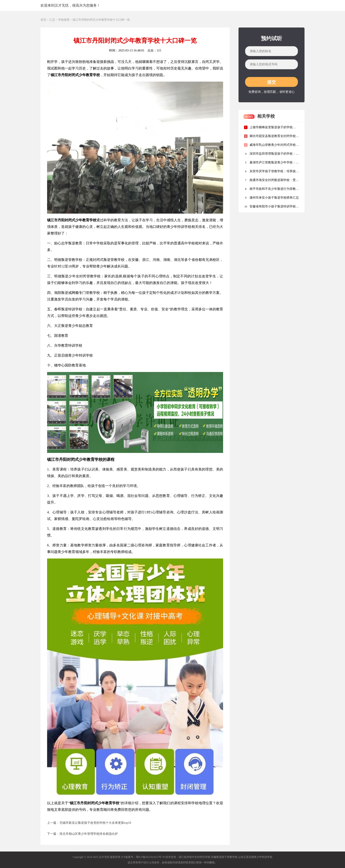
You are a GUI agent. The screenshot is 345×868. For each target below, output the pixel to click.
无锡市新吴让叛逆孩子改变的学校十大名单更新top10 (95, 823)
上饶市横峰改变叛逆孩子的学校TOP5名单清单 (268, 128)
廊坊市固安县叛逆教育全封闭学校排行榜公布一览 (271, 137)
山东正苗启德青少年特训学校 (255, 857)
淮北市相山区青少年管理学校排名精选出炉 (89, 834)
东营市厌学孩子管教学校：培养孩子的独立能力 (271, 172)
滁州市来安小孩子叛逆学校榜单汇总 (271, 198)
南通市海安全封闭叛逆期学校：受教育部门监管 (271, 181)
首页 (43, 20)
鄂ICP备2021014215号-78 (150, 857)
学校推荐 (64, 20)
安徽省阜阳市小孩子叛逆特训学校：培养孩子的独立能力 (271, 208)
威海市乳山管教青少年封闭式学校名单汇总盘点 (271, 146)
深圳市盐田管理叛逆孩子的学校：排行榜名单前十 (271, 155)
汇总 (52, 20)
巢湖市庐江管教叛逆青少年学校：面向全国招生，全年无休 (271, 164)
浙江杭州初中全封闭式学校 (195, 857)
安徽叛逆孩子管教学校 (224, 857)
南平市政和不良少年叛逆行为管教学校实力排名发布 (271, 190)
